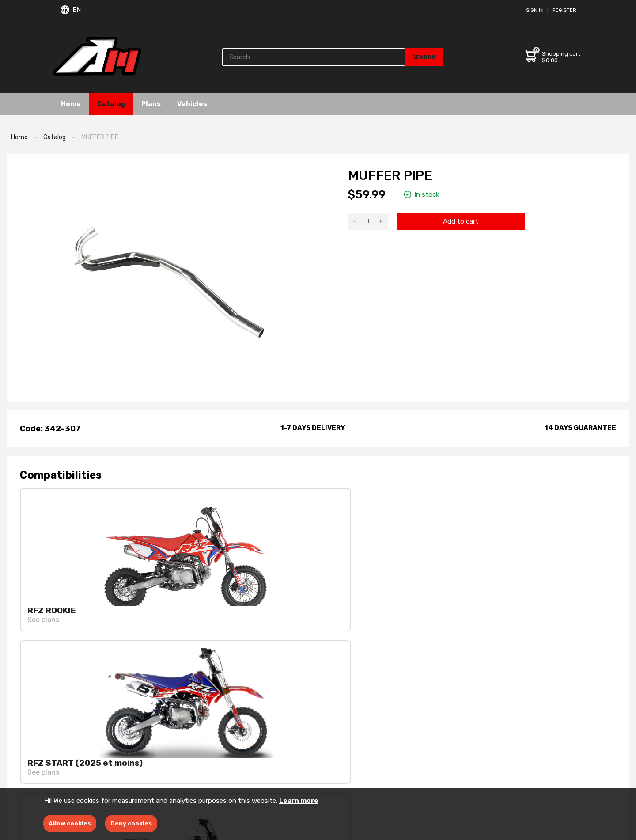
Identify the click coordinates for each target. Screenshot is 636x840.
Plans (158, 104)
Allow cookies (70, 823)
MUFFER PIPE (100, 137)
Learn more (299, 801)
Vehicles (201, 104)
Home (72, 104)
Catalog (115, 104)
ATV (325, 777)
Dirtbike (331, 764)
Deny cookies (131, 823)
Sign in (535, 10)
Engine (329, 738)
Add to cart (461, 221)
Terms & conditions (246, 738)
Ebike (327, 751)
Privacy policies (240, 751)
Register (564, 10)
